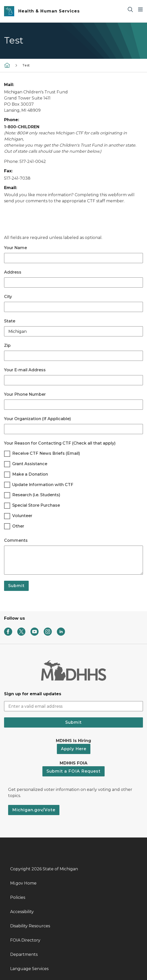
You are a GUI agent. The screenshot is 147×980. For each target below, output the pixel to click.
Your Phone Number (25, 394)
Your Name (15, 248)
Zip (7, 345)
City (8, 297)
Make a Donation (30, 474)
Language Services (29, 969)
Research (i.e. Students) (36, 495)
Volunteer (22, 516)
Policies (18, 897)
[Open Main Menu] (140, 9)
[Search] (130, 9)
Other (18, 526)
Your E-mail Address (25, 370)
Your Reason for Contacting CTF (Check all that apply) (60, 443)
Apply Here (74, 749)
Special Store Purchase (36, 505)
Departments (24, 954)
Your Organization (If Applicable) (37, 419)
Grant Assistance (30, 464)
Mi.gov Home (23, 883)
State (10, 321)
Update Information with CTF (43, 485)
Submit (16, 586)
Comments (16, 540)
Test (26, 65)
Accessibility (22, 912)
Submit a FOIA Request (73, 771)
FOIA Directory (25, 940)
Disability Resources (30, 926)
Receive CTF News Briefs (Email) (46, 453)
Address (13, 272)
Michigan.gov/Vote (34, 810)
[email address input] (73, 706)
